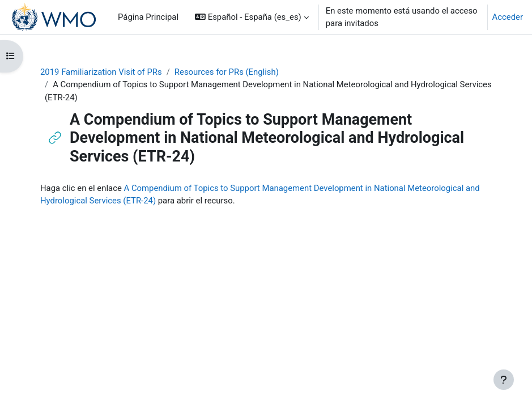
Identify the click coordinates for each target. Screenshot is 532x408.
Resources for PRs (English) (227, 72)
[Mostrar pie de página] (504, 380)
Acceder (508, 17)
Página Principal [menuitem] (148, 17)
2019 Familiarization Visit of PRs (101, 72)
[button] (252, 17)
